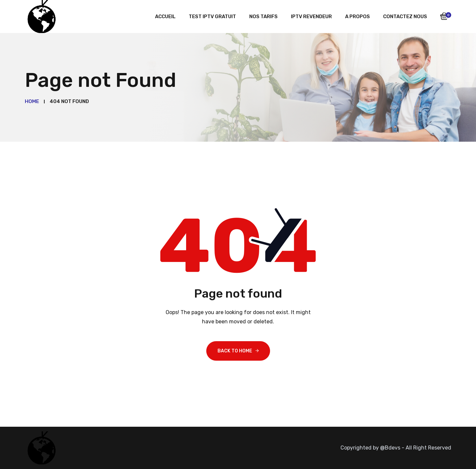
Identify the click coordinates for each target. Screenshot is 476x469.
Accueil (165, 17)
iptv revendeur (311, 17)
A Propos (357, 17)
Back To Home (235, 351)
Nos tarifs (263, 17)
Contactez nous (405, 17)
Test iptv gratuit (212, 17)
